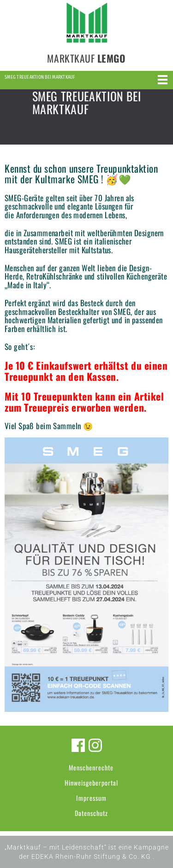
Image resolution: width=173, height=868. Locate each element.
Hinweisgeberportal (91, 783)
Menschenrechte (91, 767)
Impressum (91, 798)
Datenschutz (91, 813)
